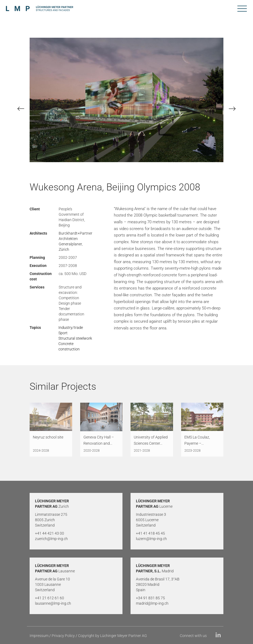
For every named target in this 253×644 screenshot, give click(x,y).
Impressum (39, 636)
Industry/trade (71, 328)
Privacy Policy (63, 636)
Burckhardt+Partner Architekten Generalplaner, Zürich (75, 241)
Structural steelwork (75, 338)
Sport (63, 333)
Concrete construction (69, 346)
